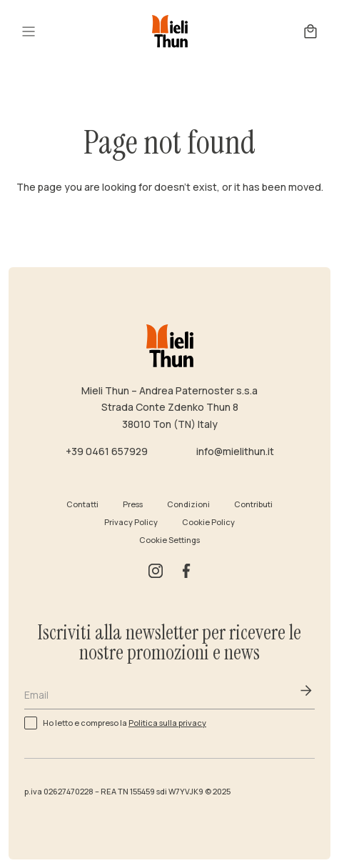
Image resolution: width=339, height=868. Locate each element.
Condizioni (188, 504)
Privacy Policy (131, 522)
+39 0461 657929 (107, 451)
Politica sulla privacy (167, 723)
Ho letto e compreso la (125, 722)
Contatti (82, 504)
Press (133, 504)
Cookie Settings (169, 540)
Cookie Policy (208, 522)
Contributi (253, 504)
